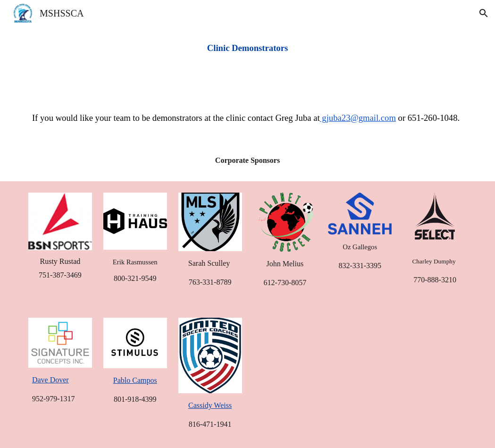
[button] (484, 13)
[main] (247, 48)
